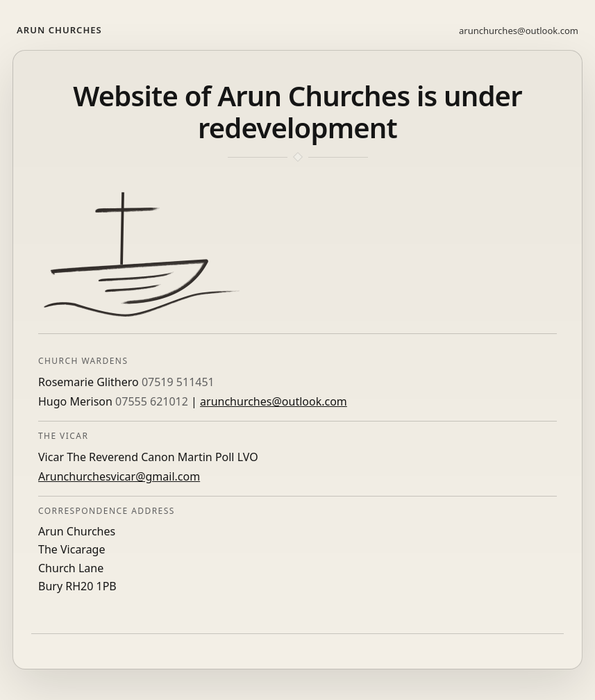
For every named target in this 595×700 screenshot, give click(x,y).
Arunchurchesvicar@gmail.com (119, 476)
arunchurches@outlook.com (519, 31)
